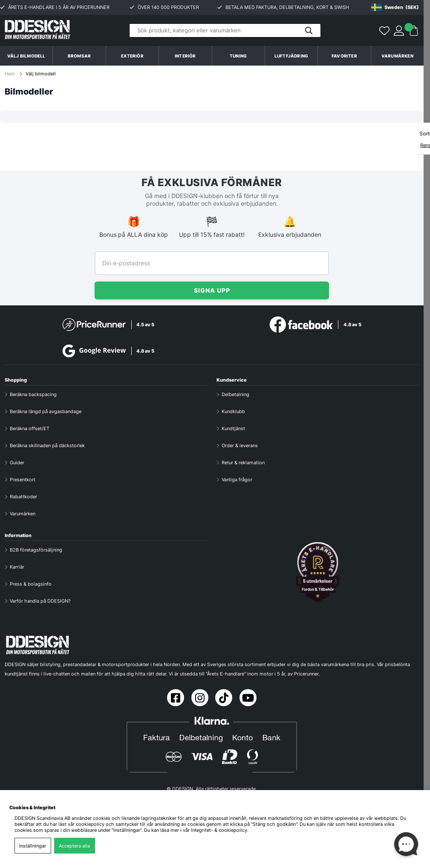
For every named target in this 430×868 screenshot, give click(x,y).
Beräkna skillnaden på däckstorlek (47, 445)
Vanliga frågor (237, 480)
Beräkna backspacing (33, 394)
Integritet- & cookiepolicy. (220, 830)
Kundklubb (233, 411)
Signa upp (212, 290)
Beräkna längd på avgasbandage (46, 411)
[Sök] (225, 31)
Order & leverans (240, 445)
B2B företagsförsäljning (36, 550)
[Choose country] (395, 7)
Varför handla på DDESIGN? (40, 601)
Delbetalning (235, 394)
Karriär (17, 567)
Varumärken (397, 56)
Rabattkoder (23, 497)
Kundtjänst (233, 428)
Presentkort (23, 480)
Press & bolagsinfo (31, 584)
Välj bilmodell (26, 56)
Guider (17, 463)
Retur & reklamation (243, 463)
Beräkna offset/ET (30, 428)
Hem (10, 74)
